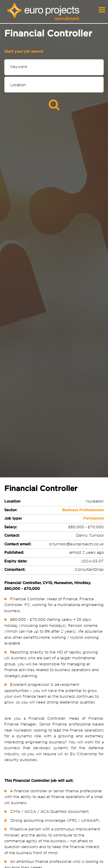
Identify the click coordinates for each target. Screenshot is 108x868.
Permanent (93, 519)
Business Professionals (83, 510)
